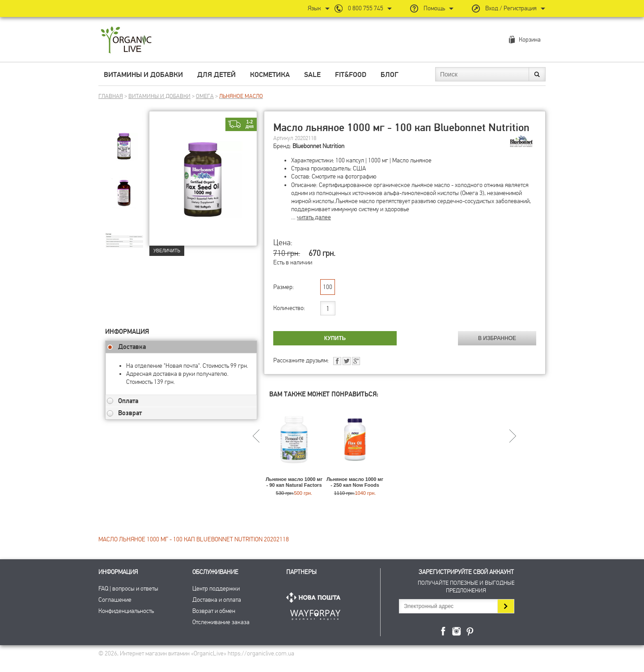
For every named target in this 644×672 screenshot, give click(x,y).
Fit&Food (351, 75)
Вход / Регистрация (511, 8)
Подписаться (506, 606)
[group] (127, 144)
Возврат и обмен (214, 611)
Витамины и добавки (143, 75)
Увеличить (167, 251)
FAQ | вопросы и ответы (128, 589)
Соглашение (115, 600)
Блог (390, 75)
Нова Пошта (315, 598)
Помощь (434, 8)
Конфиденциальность (126, 611)
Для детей (216, 75)
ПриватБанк (315, 613)
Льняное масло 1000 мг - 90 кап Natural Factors (294, 482)
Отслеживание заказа (221, 622)
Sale (312, 75)
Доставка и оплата (217, 600)
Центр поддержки (216, 589)
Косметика (270, 75)
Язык (314, 8)
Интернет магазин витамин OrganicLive (126, 40)
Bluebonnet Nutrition (318, 146)
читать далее (314, 217)
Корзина (530, 40)
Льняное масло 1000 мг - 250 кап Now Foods (355, 482)
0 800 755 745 (366, 8)
